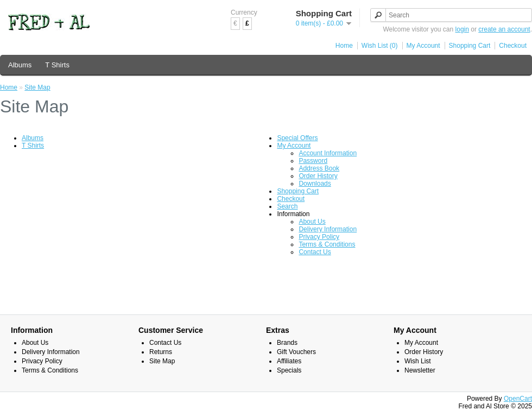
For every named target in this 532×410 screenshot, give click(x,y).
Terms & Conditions (327, 244)
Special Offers (297, 138)
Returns (161, 352)
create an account (504, 29)
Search (287, 206)
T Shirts (57, 65)
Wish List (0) (380, 46)
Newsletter (420, 370)
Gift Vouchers (296, 352)
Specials (289, 370)
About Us (312, 222)
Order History (318, 176)
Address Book (319, 168)
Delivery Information (328, 229)
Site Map (37, 87)
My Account (423, 46)
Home (344, 46)
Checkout (513, 46)
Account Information (328, 153)
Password (313, 161)
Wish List (418, 361)
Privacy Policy (319, 237)
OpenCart (518, 399)
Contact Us (315, 252)
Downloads (315, 184)
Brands (287, 343)
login (462, 29)
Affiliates (289, 361)
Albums (20, 65)
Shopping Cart (470, 46)
